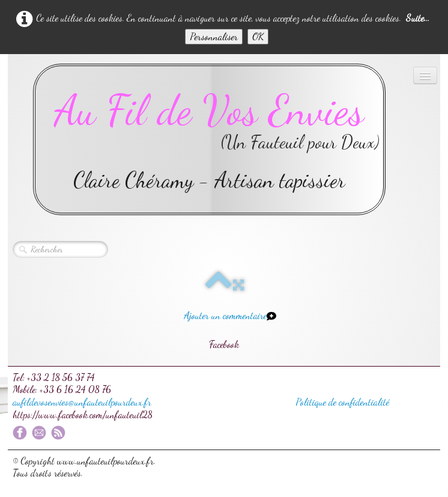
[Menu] (425, 75)
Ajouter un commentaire (225, 315)
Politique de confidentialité (342, 402)
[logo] (209, 139)
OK (258, 36)
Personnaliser (214, 36)
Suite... (418, 18)
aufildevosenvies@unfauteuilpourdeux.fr (82, 402)
